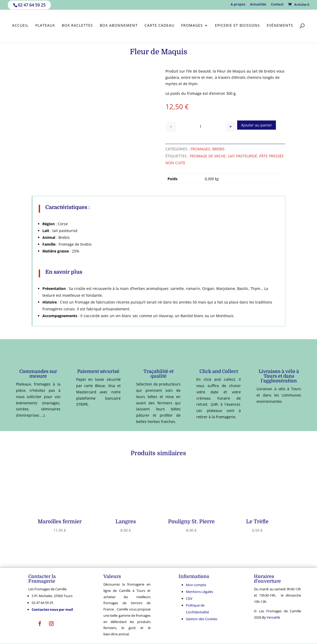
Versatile (273, 617)
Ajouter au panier (257, 125)
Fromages (192, 26)
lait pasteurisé (242, 156)
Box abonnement (119, 26)
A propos (238, 5)
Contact (277, 5)
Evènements (280, 26)
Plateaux (45, 26)
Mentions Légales (199, 592)
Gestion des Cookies (202, 619)
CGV (189, 598)
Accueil (20, 26)
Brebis (218, 149)
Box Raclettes (77, 26)
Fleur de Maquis (231, 71)
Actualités (258, 5)
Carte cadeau (159, 26)
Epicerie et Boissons (237, 26)
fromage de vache (208, 156)
